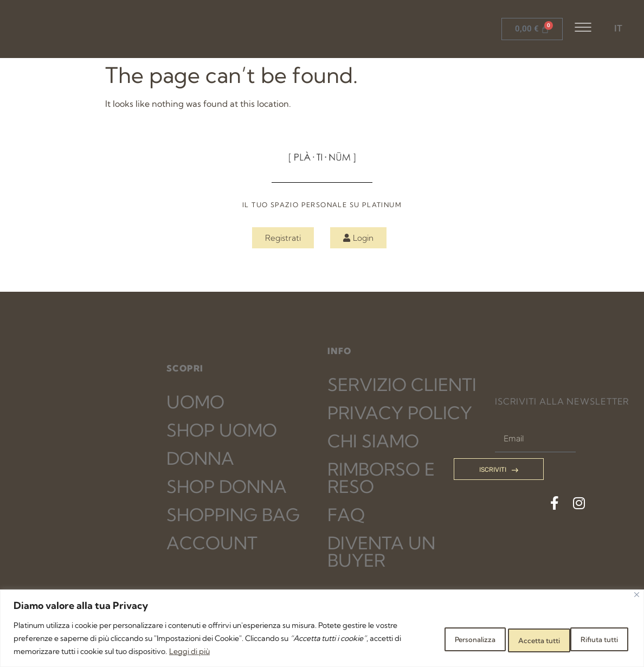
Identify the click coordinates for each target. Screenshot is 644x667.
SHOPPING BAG (233, 515)
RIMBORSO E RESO (381, 478)
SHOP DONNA (227, 486)
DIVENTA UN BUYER (381, 551)
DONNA (200, 458)
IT (618, 28)
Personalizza (435, 638)
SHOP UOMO (222, 430)
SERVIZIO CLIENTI (402, 384)
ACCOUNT (212, 543)
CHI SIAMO (373, 441)
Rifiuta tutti (513, 638)
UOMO (195, 402)
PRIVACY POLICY (400, 413)
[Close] (637, 595)
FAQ (346, 515)
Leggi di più (252, 651)
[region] (322, 628)
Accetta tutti (592, 638)
